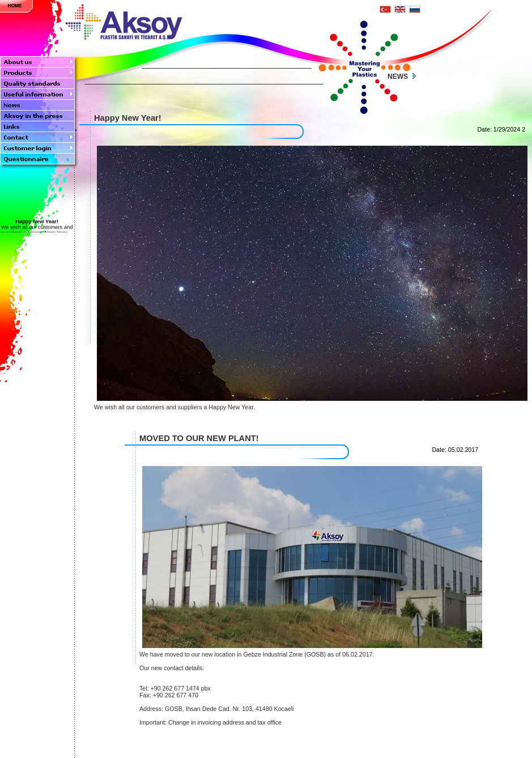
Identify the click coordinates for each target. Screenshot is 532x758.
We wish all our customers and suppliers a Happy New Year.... (37, 229)
